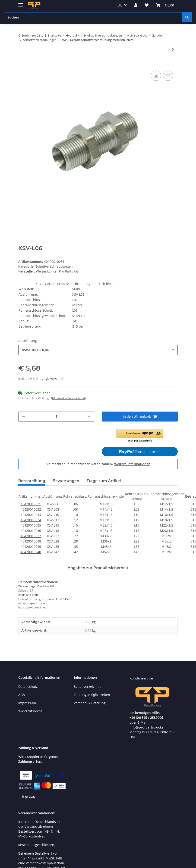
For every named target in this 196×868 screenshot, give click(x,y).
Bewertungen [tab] (66, 481)
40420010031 (31, 504)
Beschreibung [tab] (32, 481)
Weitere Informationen (132, 464)
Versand (56, 379)
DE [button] (120, 5)
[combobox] (98, 350)
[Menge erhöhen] (89, 417)
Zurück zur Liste (32, 35)
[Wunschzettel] (147, 5)
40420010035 (31, 525)
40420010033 (31, 515)
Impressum (27, 703)
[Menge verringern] (24, 417)
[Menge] (56, 417)
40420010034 (31, 520)
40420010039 (31, 547)
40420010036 (31, 531)
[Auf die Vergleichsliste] (156, 76)
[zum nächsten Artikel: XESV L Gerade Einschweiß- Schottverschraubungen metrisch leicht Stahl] (173, 49)
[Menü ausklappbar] (21, 3)
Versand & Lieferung (90, 703)
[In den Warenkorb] (22, 64)
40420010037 (31, 536)
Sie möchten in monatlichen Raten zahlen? (98, 464)
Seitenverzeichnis (88, 687)
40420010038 (31, 541)
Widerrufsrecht (30, 711)
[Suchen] (93, 17)
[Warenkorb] (165, 5)
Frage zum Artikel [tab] (104, 481)
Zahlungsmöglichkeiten (92, 695)
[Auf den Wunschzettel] (168, 76)
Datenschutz (28, 687)
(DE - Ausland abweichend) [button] (68, 398)
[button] (136, 5)
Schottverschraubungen (54, 266)
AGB (22, 695)
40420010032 (31, 509)
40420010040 (31, 552)
